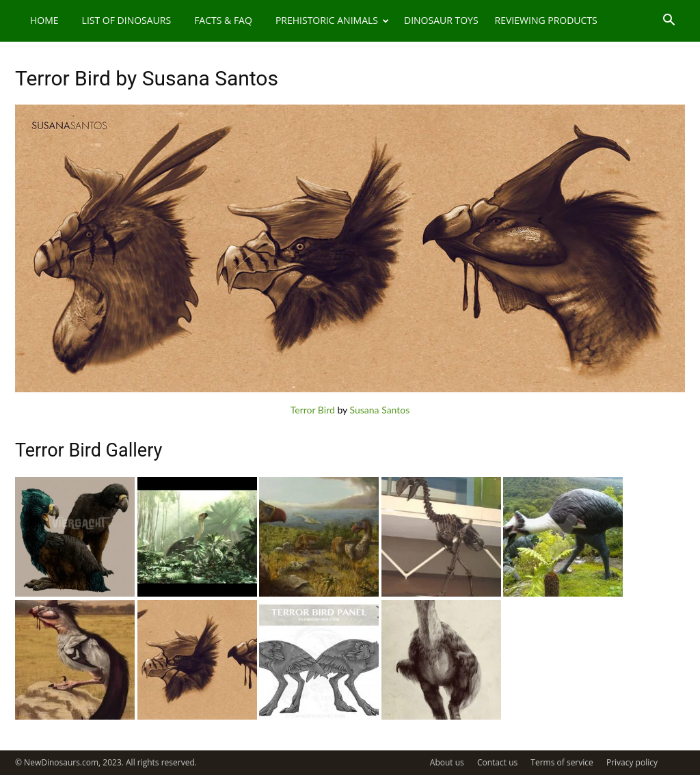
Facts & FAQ (223, 20)
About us (447, 762)
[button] (669, 22)
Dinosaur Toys (441, 20)
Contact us (497, 762)
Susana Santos (380, 410)
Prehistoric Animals (332, 20)
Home (44, 20)
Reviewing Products (546, 20)
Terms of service (562, 762)
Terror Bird (313, 410)
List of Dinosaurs (127, 20)
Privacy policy (632, 762)
